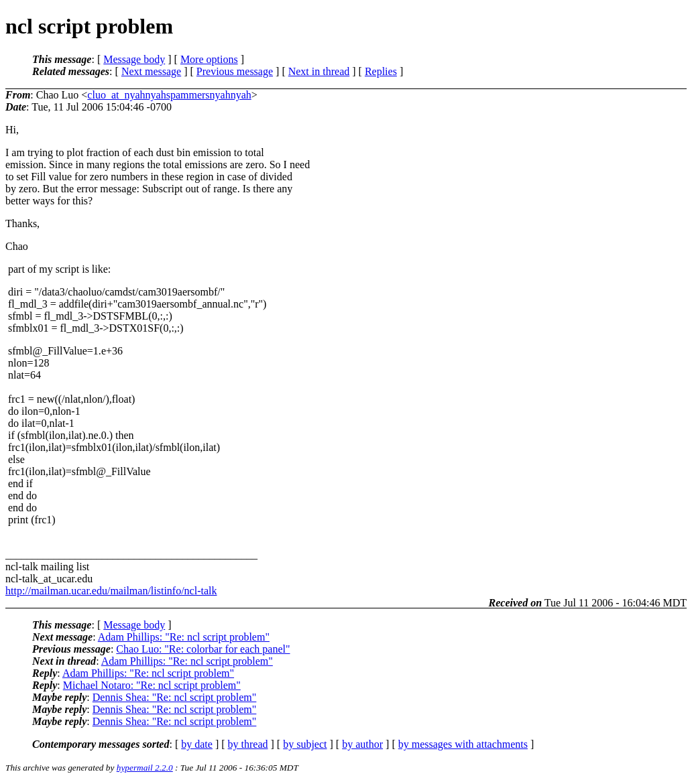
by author (362, 744)
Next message (151, 71)
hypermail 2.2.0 (145, 768)
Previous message (235, 71)
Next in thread (319, 71)
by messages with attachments (463, 744)
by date (197, 744)
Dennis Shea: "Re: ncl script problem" (175, 697)
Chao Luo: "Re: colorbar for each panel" (203, 649)
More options (209, 59)
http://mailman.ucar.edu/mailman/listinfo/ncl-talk (111, 591)
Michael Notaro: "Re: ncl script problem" (152, 685)
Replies (381, 71)
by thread (248, 744)
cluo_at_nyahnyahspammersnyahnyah (169, 95)
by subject (305, 744)
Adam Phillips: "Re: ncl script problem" (184, 637)
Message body (134, 59)
